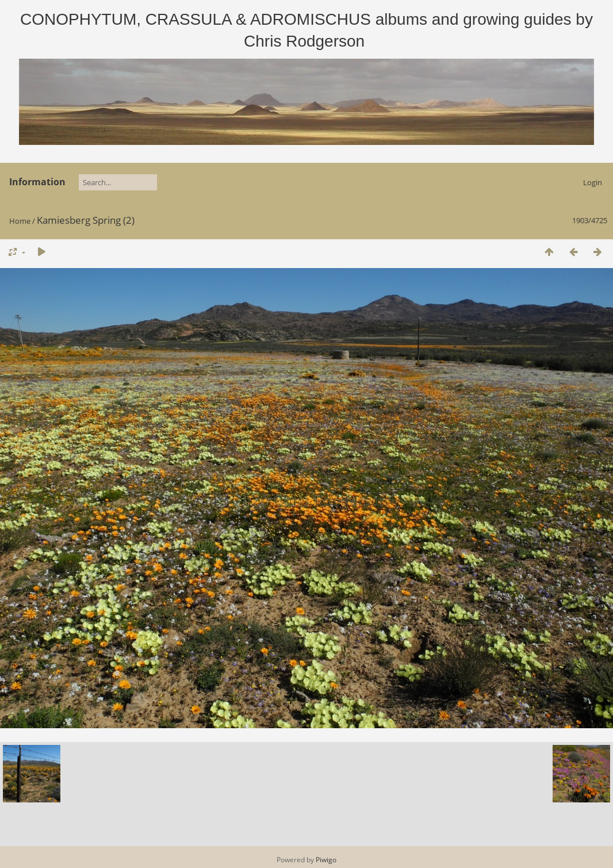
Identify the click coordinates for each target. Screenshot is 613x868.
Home (20, 221)
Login (593, 182)
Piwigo (326, 860)
